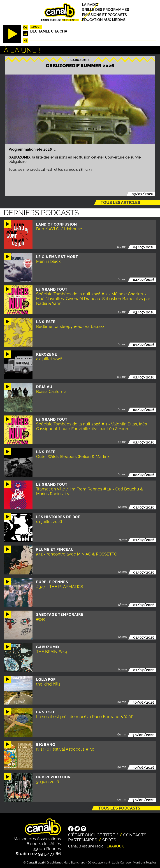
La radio (90, 5)
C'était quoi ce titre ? (93, 835)
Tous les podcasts (119, 808)
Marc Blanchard (74, 862)
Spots (109, 840)
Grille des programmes (106, 10)
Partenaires (83, 840)
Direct (36, 27)
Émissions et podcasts (104, 15)
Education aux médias (104, 20)
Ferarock (114, 846)
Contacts (135, 835)
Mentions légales (145, 862)
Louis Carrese (121, 862)
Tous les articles (120, 202)
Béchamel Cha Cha (49, 31)
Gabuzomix (80, 60)
